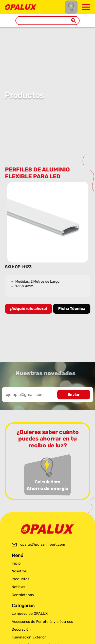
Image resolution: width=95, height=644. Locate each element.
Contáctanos (23, 595)
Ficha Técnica (72, 309)
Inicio (16, 563)
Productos (20, 579)
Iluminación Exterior (29, 637)
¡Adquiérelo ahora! (29, 309)
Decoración (21, 630)
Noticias (18, 587)
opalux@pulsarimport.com (43, 545)
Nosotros (19, 571)
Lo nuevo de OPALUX (30, 614)
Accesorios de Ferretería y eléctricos (42, 622)
